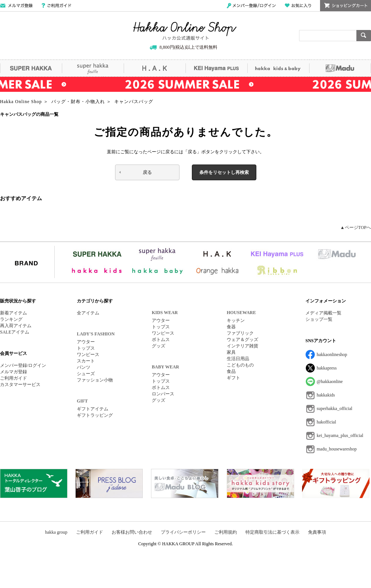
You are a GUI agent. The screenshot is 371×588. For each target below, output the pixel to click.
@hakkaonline (330, 382)
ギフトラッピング (95, 415)
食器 (231, 327)
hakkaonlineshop (332, 355)
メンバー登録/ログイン (251, 6)
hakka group (56, 532)
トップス (86, 348)
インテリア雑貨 (242, 346)
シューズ (86, 374)
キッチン (236, 320)
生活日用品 (238, 359)
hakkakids (326, 395)
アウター (86, 342)
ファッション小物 (95, 380)
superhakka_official (334, 408)
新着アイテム (13, 313)
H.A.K (155, 68)
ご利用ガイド (56, 6)
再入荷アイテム (16, 326)
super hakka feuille (93, 68)
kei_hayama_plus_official (340, 435)
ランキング (11, 319)
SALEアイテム (15, 332)
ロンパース (163, 394)
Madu (340, 68)
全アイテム (88, 313)
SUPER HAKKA (31, 68)
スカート (86, 361)
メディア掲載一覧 (323, 313)
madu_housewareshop (337, 449)
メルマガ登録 (13, 372)
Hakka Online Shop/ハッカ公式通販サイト (185, 31)
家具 (231, 352)
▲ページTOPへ (356, 227)
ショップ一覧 (319, 319)
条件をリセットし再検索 (224, 172)
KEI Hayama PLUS (216, 68)
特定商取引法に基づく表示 (272, 532)
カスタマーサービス (20, 385)
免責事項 (317, 532)
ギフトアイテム (93, 409)
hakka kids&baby (278, 68)
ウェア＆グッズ (242, 340)
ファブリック (240, 333)
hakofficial (326, 422)
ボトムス (161, 340)
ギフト (233, 378)
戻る (147, 172)
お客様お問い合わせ (132, 532)
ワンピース (88, 355)
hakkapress (327, 368)
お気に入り (298, 6)
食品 (231, 371)
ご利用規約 (226, 532)
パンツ (84, 367)
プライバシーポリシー (183, 532)
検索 (364, 36)
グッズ (159, 346)
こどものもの (240, 365)
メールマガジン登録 (16, 6)
